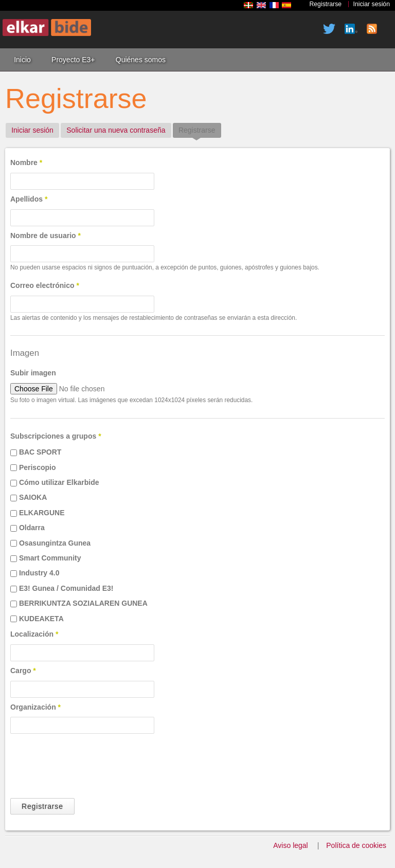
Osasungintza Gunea (55, 543)
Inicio (22, 60)
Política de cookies (356, 845)
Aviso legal (290, 845)
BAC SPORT (40, 452)
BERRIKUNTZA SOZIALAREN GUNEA (83, 603)
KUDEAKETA (41, 619)
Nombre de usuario (46, 236)
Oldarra (32, 528)
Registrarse (325, 4)
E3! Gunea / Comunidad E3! (66, 588)
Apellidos (29, 199)
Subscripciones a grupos (56, 436)
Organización (35, 707)
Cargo (23, 671)
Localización (34, 634)
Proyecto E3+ (73, 60)
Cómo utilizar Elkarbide (59, 482)
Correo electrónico (45, 285)
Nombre (26, 162)
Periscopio (38, 467)
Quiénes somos (141, 60)
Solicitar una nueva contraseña (116, 130)
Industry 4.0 (39, 573)
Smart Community (50, 558)
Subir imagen (33, 373)
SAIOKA (33, 497)
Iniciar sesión (372, 4)
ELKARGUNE (42, 513)
